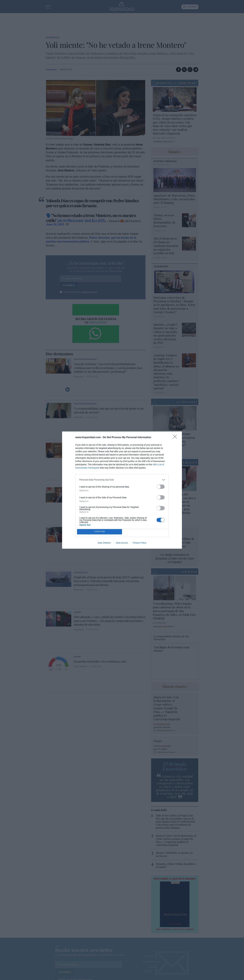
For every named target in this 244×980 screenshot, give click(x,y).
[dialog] (122, 490)
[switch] (161, 487)
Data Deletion (104, 543)
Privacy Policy (140, 543)
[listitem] (122, 480)
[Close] (176, 438)
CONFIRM (100, 531)
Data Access (122, 543)
